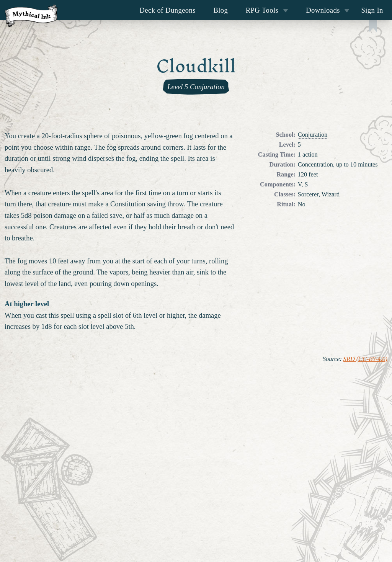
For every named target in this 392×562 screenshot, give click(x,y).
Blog (220, 10)
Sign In (372, 10)
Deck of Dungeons (168, 10)
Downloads (328, 10)
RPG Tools (267, 10)
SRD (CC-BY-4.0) (365, 359)
